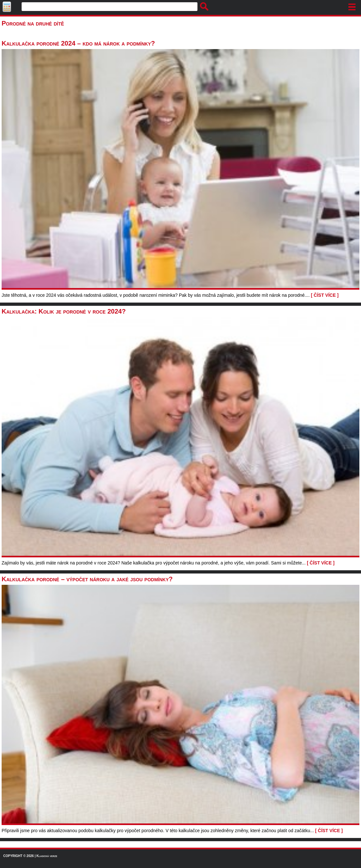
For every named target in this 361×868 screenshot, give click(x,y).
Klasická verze (47, 856)
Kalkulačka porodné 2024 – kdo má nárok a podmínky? (78, 43)
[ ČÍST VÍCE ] (325, 295)
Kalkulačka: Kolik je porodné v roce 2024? (64, 311)
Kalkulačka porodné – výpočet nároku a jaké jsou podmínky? (87, 579)
